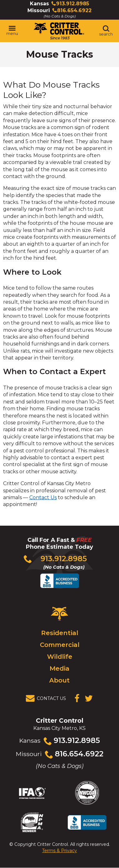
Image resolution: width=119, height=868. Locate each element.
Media (60, 668)
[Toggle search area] (106, 31)
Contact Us (43, 497)
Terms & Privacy (60, 851)
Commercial (60, 645)
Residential (60, 633)
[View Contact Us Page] (48, 698)
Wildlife (60, 657)
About (60, 680)
